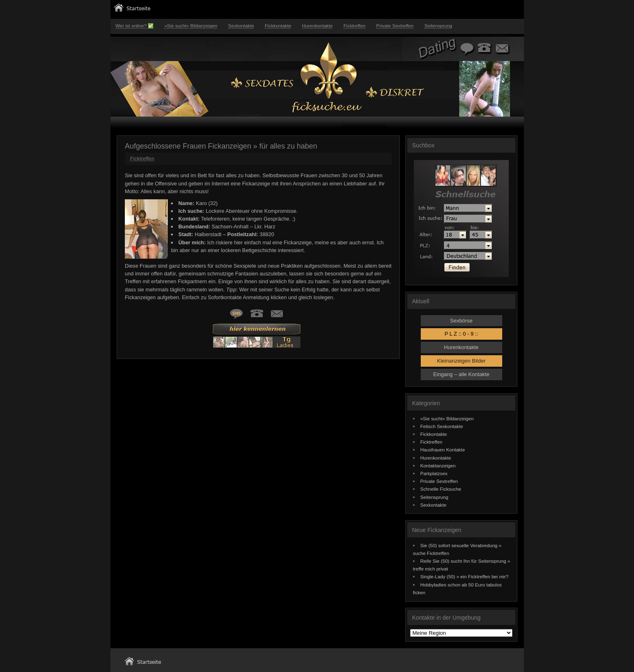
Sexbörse (461, 321)
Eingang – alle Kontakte (461, 374)
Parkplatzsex (434, 473)
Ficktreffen (354, 26)
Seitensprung (438, 26)
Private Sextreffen (395, 26)
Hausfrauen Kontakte (443, 450)
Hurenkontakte (317, 26)
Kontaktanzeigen (438, 466)
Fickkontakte (278, 26)
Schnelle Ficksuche (441, 489)
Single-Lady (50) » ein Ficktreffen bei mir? (465, 576)
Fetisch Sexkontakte (442, 426)
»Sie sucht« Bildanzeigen (191, 26)
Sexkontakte (241, 26)
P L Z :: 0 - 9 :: (461, 334)
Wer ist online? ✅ (134, 26)
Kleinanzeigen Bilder (461, 361)
